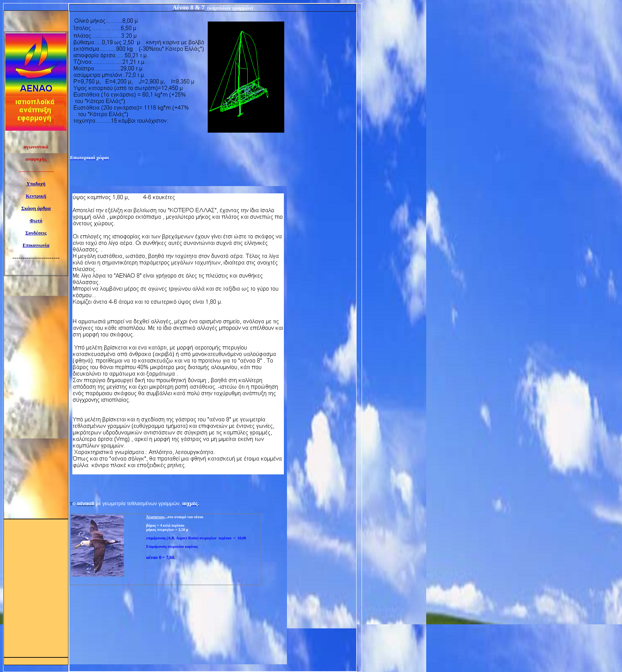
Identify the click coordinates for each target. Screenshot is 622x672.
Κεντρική (36, 196)
